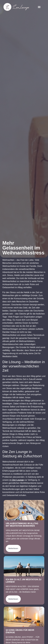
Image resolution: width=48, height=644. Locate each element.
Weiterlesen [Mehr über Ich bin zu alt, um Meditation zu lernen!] (13, 599)
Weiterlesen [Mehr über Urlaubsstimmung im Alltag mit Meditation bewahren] (13, 548)
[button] (39, 7)
